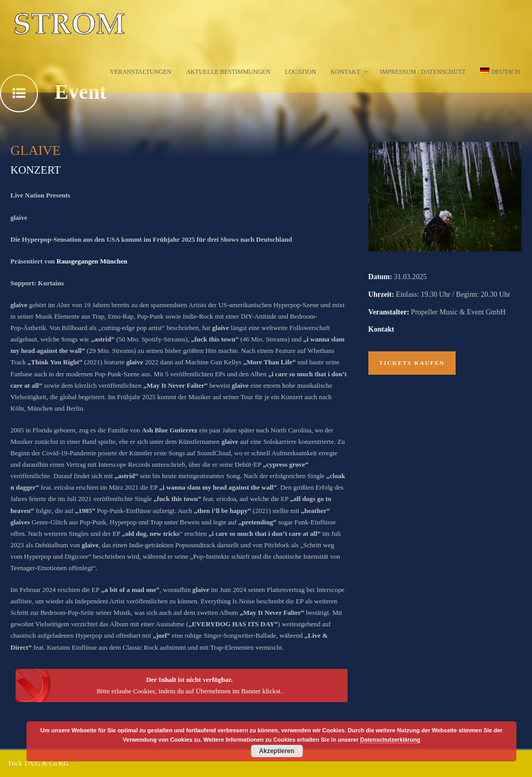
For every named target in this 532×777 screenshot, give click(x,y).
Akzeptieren (277, 751)
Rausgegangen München (92, 261)
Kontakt (345, 72)
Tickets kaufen (412, 363)
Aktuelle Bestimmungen (228, 72)
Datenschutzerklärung (390, 740)
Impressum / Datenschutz (423, 72)
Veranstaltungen (141, 72)
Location (300, 72)
